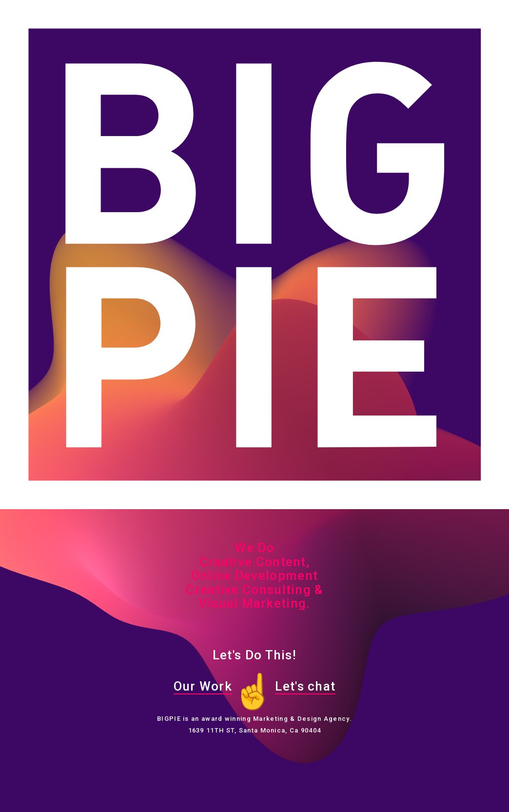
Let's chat (305, 686)
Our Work (203, 686)
